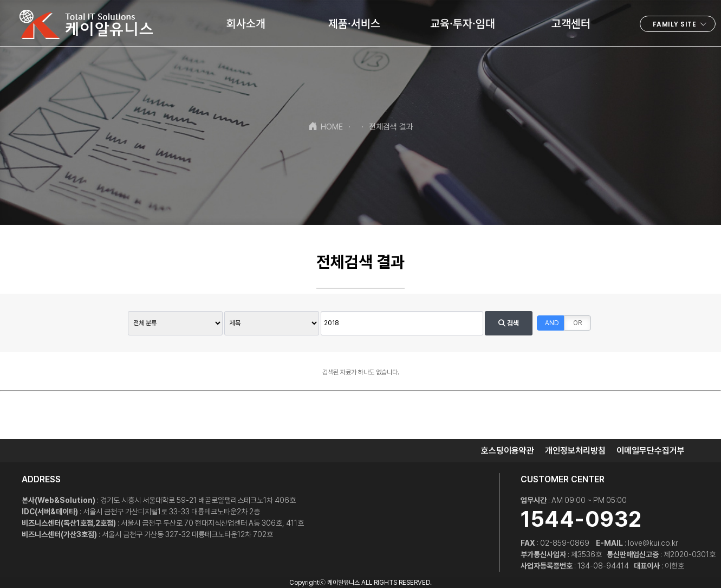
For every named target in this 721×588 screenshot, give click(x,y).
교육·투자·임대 (463, 23)
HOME (326, 126)
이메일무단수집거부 (651, 451)
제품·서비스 (354, 23)
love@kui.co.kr (653, 543)
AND (552, 323)
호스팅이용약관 (508, 451)
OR (577, 323)
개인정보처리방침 (575, 451)
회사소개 (246, 23)
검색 (509, 323)
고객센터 (571, 23)
